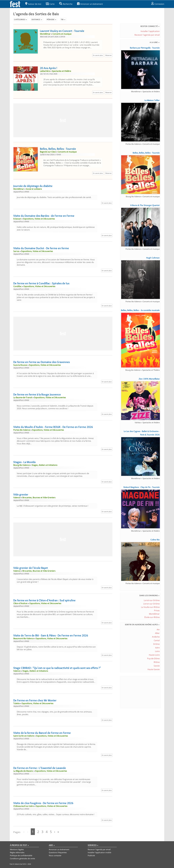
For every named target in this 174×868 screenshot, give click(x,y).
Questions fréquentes (58, 852)
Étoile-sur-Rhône (152, 617)
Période (52, 19)
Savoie (157, 666)
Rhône (157, 662)
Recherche (66, 4)
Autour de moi (33, 4)
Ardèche (156, 637)
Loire (157, 651)
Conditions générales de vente (22, 858)
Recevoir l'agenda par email (147, 35)
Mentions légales (17, 849)
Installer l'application (150, 31)
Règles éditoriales (17, 852)
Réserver (109, 55)
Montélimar (154, 614)
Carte (50, 4)
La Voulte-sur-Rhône (150, 607)
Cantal (157, 640)
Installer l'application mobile (99, 852)
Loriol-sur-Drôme (152, 600)
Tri (63, 19)
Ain (158, 630)
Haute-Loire (154, 655)
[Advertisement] (63, 120)
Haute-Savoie (154, 669)
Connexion (158, 4)
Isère (157, 648)
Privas (157, 610)
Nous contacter (55, 855)
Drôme (156, 644)
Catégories (21, 19)
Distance (37, 19)
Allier (157, 633)
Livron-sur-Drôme (151, 604)
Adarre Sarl (19, 864)
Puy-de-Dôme (153, 659)
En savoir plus (98, 55)
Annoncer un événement (90, 4)
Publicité (91, 855)
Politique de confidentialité (21, 855)
